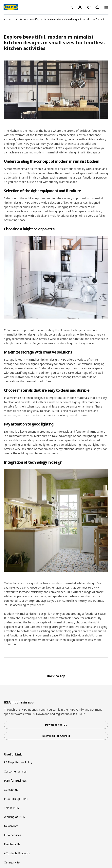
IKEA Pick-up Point (16, 799)
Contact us (11, 790)
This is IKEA (11, 808)
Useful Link (13, 754)
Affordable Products (17, 853)
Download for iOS (56, 725)
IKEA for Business (15, 781)
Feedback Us (12, 844)
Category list (12, 862)
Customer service (15, 771)
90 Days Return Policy (18, 762)
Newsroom (11, 826)
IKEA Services (13, 835)
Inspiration (10, 19)
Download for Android (56, 736)
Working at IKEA (14, 817)
